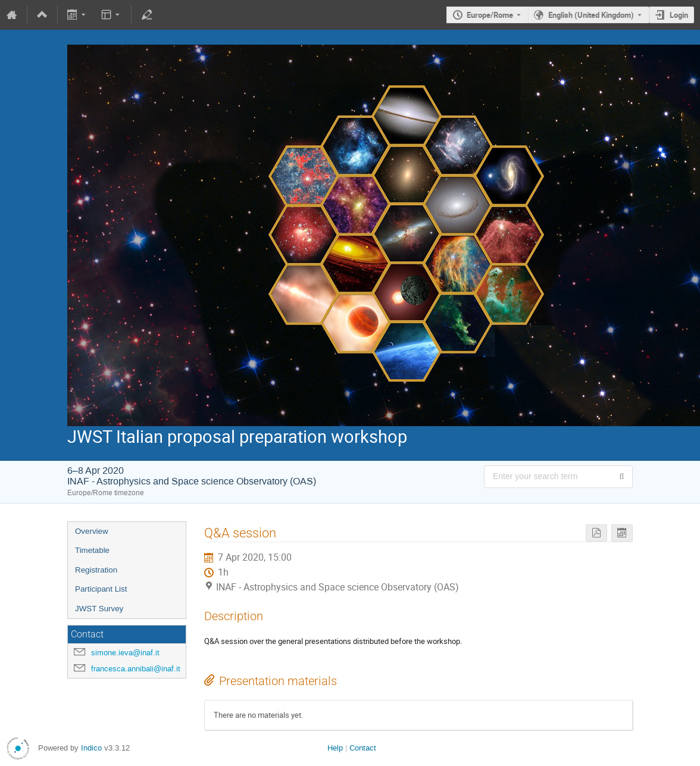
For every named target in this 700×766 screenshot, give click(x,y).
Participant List (101, 589)
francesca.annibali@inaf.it (136, 669)
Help (335, 748)
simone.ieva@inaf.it (125, 653)
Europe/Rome (490, 15)
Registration (96, 570)
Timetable (92, 550)
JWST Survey (99, 609)
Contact (363, 748)
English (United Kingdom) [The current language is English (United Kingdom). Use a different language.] (591, 15)
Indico (91, 748)
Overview (92, 531)
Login (679, 15)
